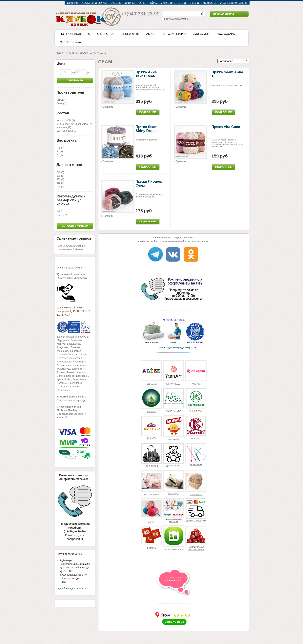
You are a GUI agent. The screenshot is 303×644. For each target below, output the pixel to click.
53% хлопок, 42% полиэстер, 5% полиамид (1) (75, 126)
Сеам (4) (61, 103)
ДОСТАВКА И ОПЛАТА (94, 3)
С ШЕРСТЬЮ (106, 34)
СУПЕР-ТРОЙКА (148, 3)
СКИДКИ (130, 3)
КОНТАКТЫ (209, 3)
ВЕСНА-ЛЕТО (130, 34)
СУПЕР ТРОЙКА (70, 42)
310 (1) (60, 183)
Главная (59, 53)
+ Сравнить (107, 107)
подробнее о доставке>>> (71, 589)
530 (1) (60, 179)
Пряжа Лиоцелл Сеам (150, 183)
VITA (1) (61, 100)
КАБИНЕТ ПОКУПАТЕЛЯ (233, 3)
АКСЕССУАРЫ (226, 34)
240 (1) (60, 172)
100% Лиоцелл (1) (67, 131)
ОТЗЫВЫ (116, 3)
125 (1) (60, 187)
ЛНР (83, 369)
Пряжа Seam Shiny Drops (147, 129)
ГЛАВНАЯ (73, 3)
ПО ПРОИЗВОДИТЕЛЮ (75, 34)
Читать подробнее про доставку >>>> (176, 347)
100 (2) (60, 148)
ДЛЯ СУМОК (201, 34)
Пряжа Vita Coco (226, 127)
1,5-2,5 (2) (62, 215)
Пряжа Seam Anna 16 (227, 74)
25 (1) (60, 155)
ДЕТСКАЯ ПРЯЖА (174, 34)
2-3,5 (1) (61, 212)
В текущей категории (178, 19)
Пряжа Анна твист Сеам (146, 74)
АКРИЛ (151, 34)
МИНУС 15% (168, 3)
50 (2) (60, 152)
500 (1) (60, 176)
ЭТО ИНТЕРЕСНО (189, 3)
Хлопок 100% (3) (66, 120)
